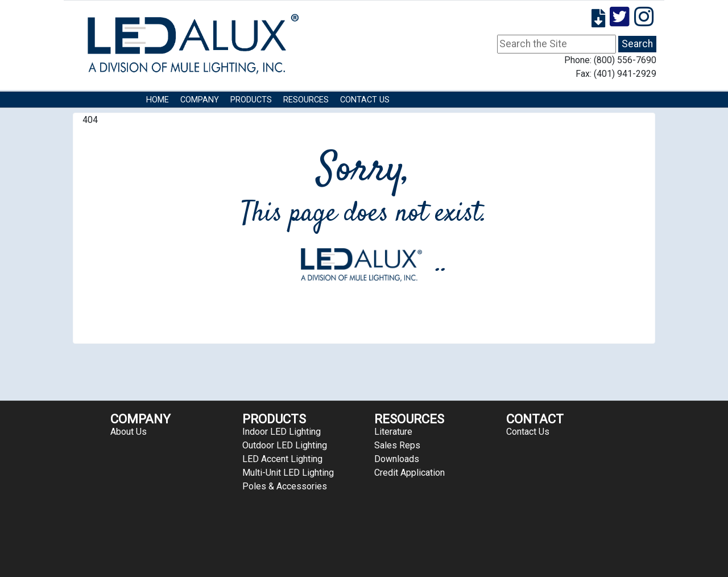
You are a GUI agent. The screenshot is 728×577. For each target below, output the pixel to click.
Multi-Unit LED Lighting (288, 473)
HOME (158, 100)
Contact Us (365, 100)
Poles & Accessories (285, 486)
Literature (393, 432)
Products (251, 100)
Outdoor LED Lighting (285, 445)
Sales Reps (397, 445)
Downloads (397, 459)
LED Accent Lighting (282, 459)
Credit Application (409, 473)
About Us (129, 432)
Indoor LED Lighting (282, 432)
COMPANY (200, 100)
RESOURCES (306, 100)
